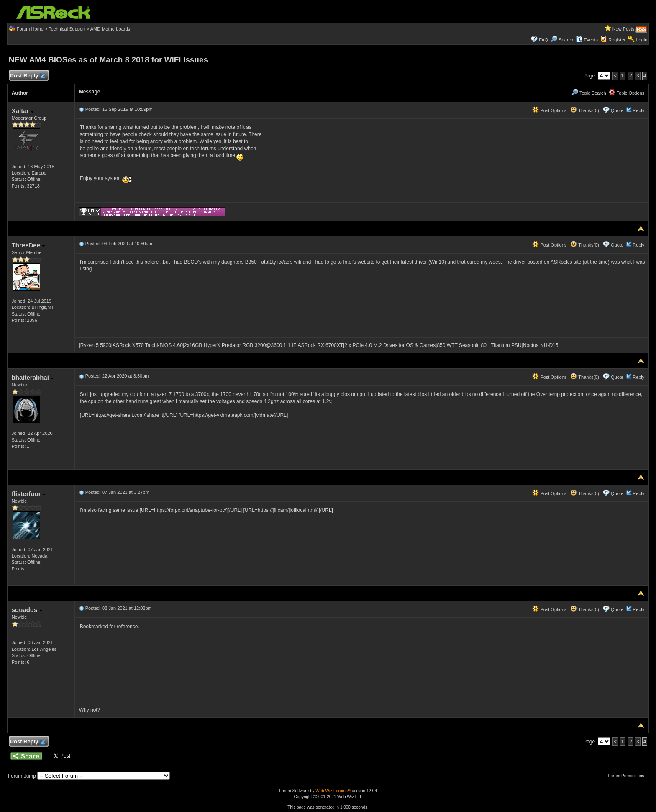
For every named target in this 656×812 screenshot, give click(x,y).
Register (617, 40)
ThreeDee (28, 245)
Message (90, 92)
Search (566, 40)
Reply (638, 110)
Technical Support (67, 29)
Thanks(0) (584, 110)
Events (587, 40)
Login (642, 40)
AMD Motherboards (110, 29)
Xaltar (23, 111)
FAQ (543, 40)
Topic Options (627, 93)
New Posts (624, 29)
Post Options (549, 110)
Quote (617, 110)
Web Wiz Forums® (333, 791)
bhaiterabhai (33, 377)
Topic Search (589, 93)
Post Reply (28, 76)
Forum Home (30, 29)
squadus (27, 610)
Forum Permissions (628, 776)
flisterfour (29, 494)
